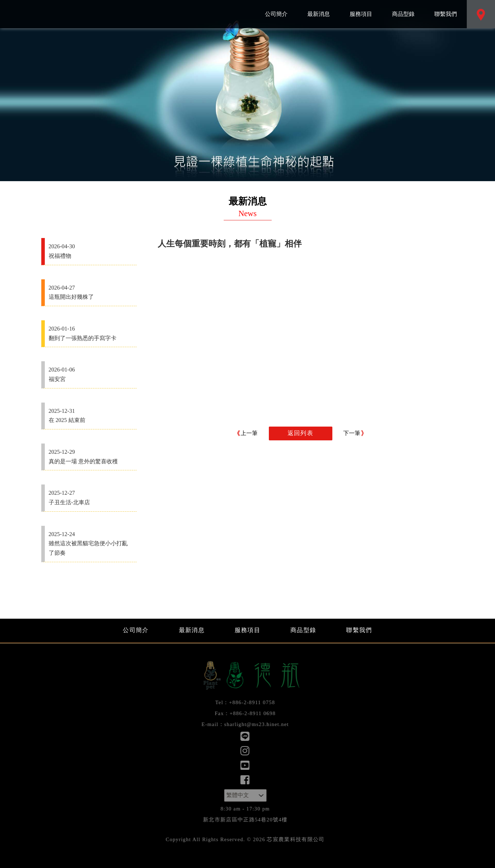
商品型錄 (403, 8)
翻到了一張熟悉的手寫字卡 (91, 333)
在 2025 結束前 (91, 415)
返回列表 (300, 433)
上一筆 (249, 433)
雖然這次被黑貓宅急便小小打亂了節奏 (91, 543)
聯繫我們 (446, 8)
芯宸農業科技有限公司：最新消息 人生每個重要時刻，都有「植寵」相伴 (62, 14)
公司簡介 (276, 8)
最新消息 (319, 8)
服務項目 (361, 8)
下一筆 (352, 433)
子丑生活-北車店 (91, 497)
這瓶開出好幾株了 (91, 292)
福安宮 (91, 374)
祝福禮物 (91, 250)
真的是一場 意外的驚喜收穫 (91, 456)
